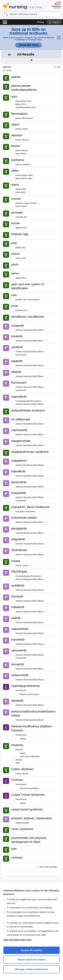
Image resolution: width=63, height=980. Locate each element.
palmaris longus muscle (26, 203)
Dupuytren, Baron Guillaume (30, 507)
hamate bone (21, 310)
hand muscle (21, 206)
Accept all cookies (32, 950)
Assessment (21, 355)
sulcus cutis (21, 258)
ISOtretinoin (19, 550)
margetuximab (21, 441)
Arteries (19, 760)
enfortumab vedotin (24, 518)
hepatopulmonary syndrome (30, 452)
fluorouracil (19, 383)
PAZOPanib (19, 572)
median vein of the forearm (27, 300)
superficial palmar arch (26, 107)
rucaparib (18, 326)
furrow (15, 223)
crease (16, 561)
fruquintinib (19, 493)
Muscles (19, 750)
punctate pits (21, 217)
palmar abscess (23, 140)
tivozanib (17, 596)
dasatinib (17, 701)
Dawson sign (20, 234)
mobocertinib (20, 675)
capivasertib (19, 430)
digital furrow (21, 228)
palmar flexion (22, 150)
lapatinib (17, 361)
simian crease (22, 565)
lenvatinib (18, 664)
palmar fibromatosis (24, 118)
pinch (15, 265)
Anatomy (17, 745)
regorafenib (19, 397)
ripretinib (17, 347)
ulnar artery (21, 192)
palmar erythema (23, 165)
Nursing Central (23, 6)
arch (14, 97)
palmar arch (21, 104)
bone (15, 306)
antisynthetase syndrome (28, 410)
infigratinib (18, 539)
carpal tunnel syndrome (27, 809)
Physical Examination (29, 694)
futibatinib (18, 607)
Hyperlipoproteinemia (26, 686)
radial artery (21, 189)
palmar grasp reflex (24, 175)
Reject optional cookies (32, 960)
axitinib (16, 618)
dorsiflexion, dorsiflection (28, 317)
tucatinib (17, 336)
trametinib (18, 640)
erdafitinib (18, 586)
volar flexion (21, 154)
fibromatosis (19, 114)
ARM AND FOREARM (30, 757)
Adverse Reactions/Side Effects (30, 330)
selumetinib (19, 650)
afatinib (16, 372)
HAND (23, 753)
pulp (14, 243)
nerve (15, 273)
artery (15, 185)
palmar (16, 77)
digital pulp (20, 247)
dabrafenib (18, 471)
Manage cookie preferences (32, 969)
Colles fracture (22, 774)
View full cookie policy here (17, 940)
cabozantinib (20, 629)
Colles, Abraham (22, 769)
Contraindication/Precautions (28, 401)
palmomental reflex (24, 178)
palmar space (22, 129)
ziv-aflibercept (21, 419)
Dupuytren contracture (25, 511)
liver (14, 849)
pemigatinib (19, 529)
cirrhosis (17, 858)
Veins (18, 763)
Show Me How (28, 45)
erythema (18, 160)
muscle (16, 199)
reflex (15, 171)
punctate (17, 213)
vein (14, 295)
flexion (16, 146)
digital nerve (21, 278)
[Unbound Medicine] (56, 5)
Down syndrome (22, 829)
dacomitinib (19, 482)
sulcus (16, 254)
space (15, 124)
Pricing (40, 22)
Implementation (22, 823)
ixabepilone (19, 461)
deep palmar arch (23, 101)
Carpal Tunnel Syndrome (28, 795)
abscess (17, 135)
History (23, 739)
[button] (54, 22)
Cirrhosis (17, 780)
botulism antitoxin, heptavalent (32, 818)
